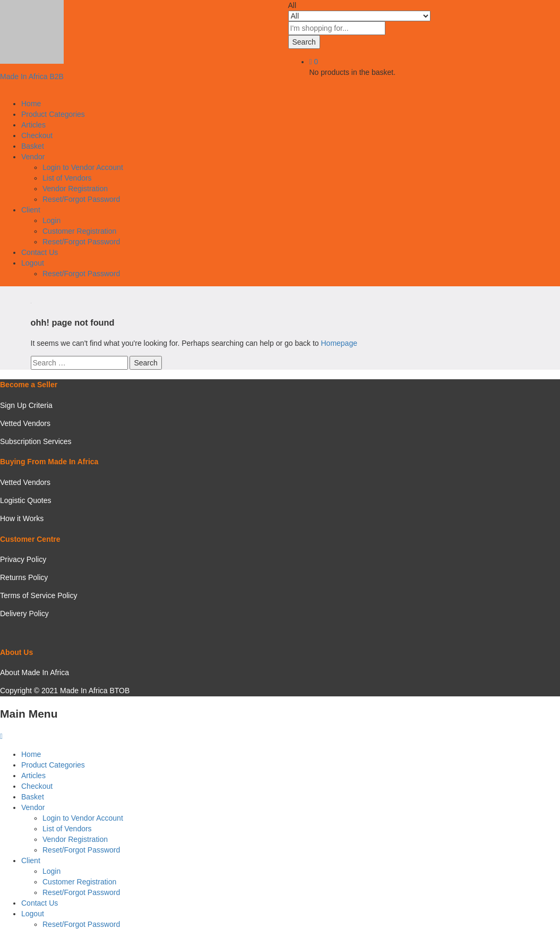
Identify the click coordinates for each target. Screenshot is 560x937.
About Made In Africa (35, 672)
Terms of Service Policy (38, 595)
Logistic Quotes (26, 500)
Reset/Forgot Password (81, 199)
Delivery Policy (24, 614)
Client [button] (31, 210)
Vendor (33, 807)
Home (31, 104)
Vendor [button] (33, 157)
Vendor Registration (75, 189)
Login (51, 220)
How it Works (22, 518)
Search (304, 42)
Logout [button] (33, 263)
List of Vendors (67, 178)
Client (31, 861)
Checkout (37, 135)
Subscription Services (36, 441)
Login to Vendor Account (83, 167)
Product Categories (53, 114)
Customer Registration (79, 231)
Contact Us (40, 252)
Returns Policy (24, 577)
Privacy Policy (23, 559)
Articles (33, 125)
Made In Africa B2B (32, 76)
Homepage (339, 343)
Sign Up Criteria (26, 405)
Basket (33, 146)
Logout (33, 914)
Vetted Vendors (25, 423)
